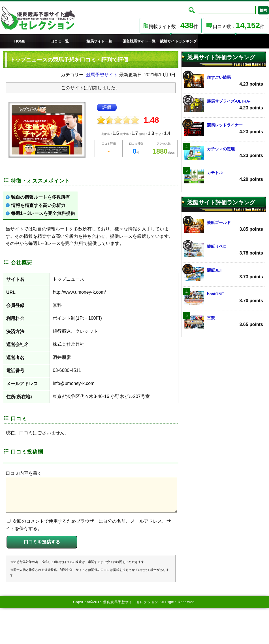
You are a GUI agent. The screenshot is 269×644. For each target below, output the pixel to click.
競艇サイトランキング (178, 41)
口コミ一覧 (60, 41)
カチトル (224, 176)
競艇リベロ (224, 250)
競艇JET (224, 274)
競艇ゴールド (224, 226)
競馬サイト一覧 (99, 41)
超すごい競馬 (224, 81)
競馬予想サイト (102, 75)
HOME (20, 41)
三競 (224, 322)
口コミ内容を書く (24, 473)
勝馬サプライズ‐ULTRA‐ (224, 105)
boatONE (224, 298)
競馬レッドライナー (224, 129)
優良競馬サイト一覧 (139, 41)
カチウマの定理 (224, 153)
